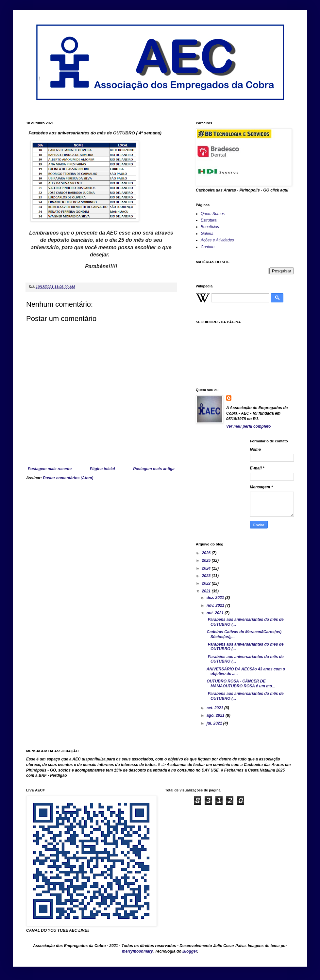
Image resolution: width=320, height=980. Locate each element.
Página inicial (102, 469)
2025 (207, 560)
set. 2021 (215, 708)
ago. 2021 (216, 715)
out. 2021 (216, 613)
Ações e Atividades (217, 240)
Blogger (190, 951)
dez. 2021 (216, 598)
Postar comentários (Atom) (68, 478)
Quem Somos (213, 214)
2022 (207, 583)
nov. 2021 (216, 605)
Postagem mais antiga (154, 469)
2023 (207, 576)
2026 (207, 553)
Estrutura (209, 220)
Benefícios (210, 227)
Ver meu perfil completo (248, 426)
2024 (207, 568)
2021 (207, 591)
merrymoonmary (137, 951)
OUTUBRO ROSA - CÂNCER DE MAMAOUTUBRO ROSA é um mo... (240, 683)
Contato (208, 247)
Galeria (207, 234)
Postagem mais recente (50, 469)
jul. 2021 (215, 723)
